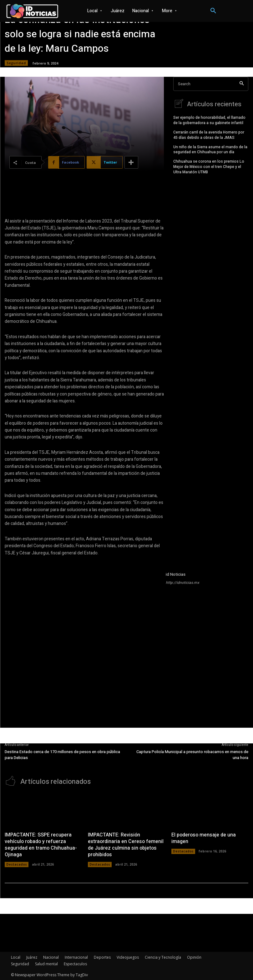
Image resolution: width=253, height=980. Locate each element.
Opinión (194, 957)
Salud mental (46, 963)
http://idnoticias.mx (182, 583)
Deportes (102, 957)
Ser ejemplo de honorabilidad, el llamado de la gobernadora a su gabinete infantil (209, 120)
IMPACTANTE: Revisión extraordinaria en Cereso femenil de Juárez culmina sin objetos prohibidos (126, 844)
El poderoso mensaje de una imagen (203, 838)
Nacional (51, 957)
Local (16, 957)
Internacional (76, 957)
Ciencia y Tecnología (163, 957)
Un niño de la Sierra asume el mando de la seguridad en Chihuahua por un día (210, 149)
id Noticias (176, 574)
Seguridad (16, 63)
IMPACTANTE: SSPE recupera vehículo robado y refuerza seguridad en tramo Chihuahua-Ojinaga (41, 844)
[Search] (242, 84)
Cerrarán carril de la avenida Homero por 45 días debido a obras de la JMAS (209, 134)
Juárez (32, 957)
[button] (213, 11)
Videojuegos (128, 957)
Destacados (17, 864)
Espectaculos (75, 963)
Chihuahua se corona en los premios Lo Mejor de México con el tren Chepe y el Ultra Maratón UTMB (209, 166)
